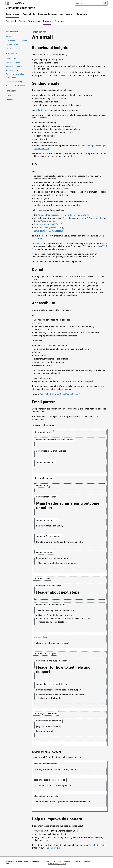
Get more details (12, 70)
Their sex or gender (13, 48)
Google (102, 236)
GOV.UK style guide (46, 221)
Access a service (12, 59)
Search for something (14, 82)
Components (34, 21)
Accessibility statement (63, 861)
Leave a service (11, 78)
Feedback (86, 861)
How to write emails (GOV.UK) (48, 224)
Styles (22, 21)
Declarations (10, 37)
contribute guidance (53, 848)
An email (9, 100)
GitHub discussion (98, 845)
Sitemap (77, 861)
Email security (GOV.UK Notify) (48, 231)
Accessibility (29, 14)
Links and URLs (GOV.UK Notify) (49, 228)
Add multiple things (13, 62)
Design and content (47, 14)
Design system (12, 14)
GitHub (49, 861)
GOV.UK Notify (43, 110)
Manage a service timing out (17, 86)
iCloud (39, 239)
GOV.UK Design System (57, 864)
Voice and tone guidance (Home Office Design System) (63, 215)
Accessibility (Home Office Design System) (60, 394)
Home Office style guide (92, 218)
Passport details (12, 44)
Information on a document (16, 41)
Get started (11, 21)
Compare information (14, 66)
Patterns (47, 21)
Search (105, 3)
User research (66, 14)
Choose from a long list (15, 74)
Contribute (59, 21)
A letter (8, 96)
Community (82, 14)
